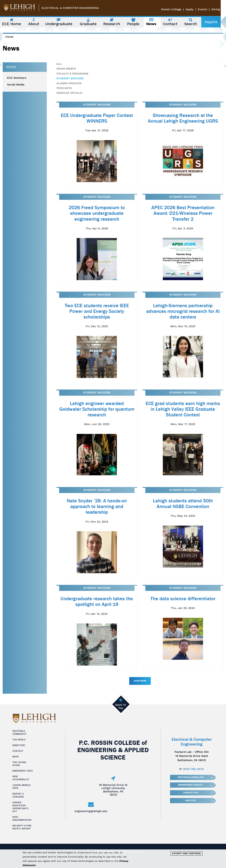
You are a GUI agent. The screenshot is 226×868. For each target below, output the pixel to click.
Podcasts (64, 88)
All (59, 64)
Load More (140, 681)
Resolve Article (69, 93)
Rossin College (177, 9)
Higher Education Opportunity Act (20, 807)
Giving (221, 9)
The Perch (19, 740)
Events (208, 9)
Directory (19, 745)
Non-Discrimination (22, 818)
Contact (18, 751)
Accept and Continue (187, 853)
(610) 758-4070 (193, 769)
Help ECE (191, 800)
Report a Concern (18, 795)
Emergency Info (23, 771)
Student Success (70, 78)
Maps (16, 757)
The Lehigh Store (19, 764)
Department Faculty (191, 785)
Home (9, 37)
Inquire (216, 22)
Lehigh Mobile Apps (21, 787)
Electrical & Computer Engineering (70, 8)
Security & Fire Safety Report (22, 827)
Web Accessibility (21, 778)
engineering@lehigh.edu (91, 811)
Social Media (16, 85)
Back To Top (121, 706)
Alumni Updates (69, 83)
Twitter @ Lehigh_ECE (191, 777)
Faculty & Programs (72, 74)
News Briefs (66, 69)
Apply (195, 9)
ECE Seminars (17, 78)
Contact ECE (191, 793)
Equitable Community (19, 732)
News (11, 67)
